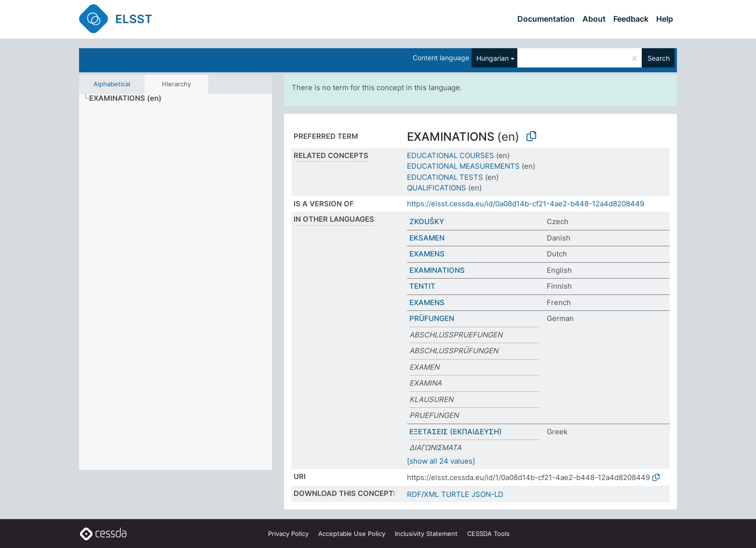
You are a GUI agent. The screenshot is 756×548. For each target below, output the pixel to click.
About (594, 19)
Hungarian (493, 58)
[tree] (175, 282)
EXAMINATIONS (437, 270)
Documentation (546, 19)
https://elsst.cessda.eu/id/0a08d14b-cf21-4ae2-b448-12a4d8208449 (526, 204)
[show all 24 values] (441, 461)
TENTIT (422, 286)
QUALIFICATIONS (437, 188)
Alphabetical (112, 84)
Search (659, 58)
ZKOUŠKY (427, 221)
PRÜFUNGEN (432, 318)
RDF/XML (423, 494)
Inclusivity (426, 534)
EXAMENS (427, 254)
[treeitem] (129, 98)
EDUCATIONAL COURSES (451, 155)
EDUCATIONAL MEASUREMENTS (463, 166)
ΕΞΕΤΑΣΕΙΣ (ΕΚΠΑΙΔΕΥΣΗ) (456, 432)
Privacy (288, 534)
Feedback (631, 19)
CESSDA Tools (488, 534)
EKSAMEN (427, 238)
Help (665, 19)
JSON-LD (487, 494)
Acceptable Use (352, 534)
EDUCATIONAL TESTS (445, 177)
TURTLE (455, 494)
